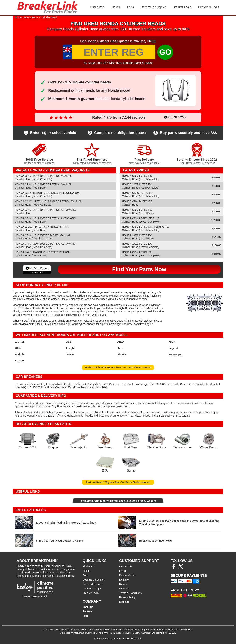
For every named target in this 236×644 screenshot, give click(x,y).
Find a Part (97, 7)
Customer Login (209, 7)
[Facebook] (174, 568)
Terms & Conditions (130, 593)
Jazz (120, 348)
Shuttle (122, 354)
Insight (70, 348)
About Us (88, 607)
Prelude (20, 354)
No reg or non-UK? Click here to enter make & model (118, 63)
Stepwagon (175, 354)
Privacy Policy (127, 597)
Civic (69, 342)
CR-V (120, 342)
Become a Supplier (153, 7)
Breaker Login (182, 7)
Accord (19, 342)
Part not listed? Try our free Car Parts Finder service (118, 482)
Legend (173, 348)
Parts (130, 7)
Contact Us (126, 566)
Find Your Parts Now (139, 269)
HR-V (18, 348)
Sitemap (124, 602)
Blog (85, 616)
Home (18, 17)
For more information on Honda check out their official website (118, 501)
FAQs (123, 571)
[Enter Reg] (114, 52)
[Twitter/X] (181, 568)
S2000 (70, 354)
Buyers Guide (127, 575)
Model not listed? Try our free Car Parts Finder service (118, 367)
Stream (19, 360)
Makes (116, 7)
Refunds (124, 589)
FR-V (172, 342)
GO (165, 52)
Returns (124, 584)
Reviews (87, 611)
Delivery (124, 580)
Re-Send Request (93, 584)
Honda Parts (31, 17)
